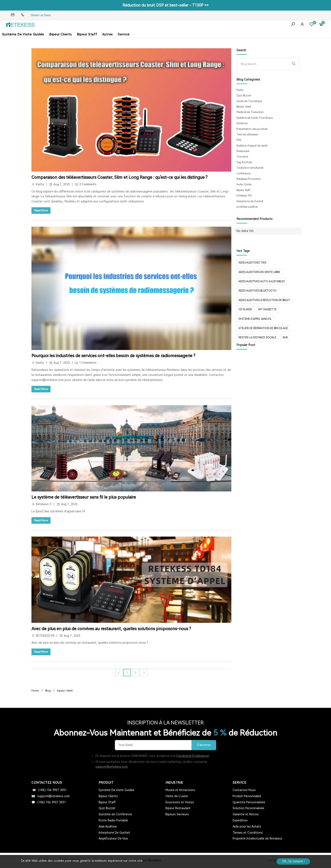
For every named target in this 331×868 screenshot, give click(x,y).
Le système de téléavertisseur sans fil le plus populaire (84, 497)
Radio (240, 90)
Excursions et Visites (180, 802)
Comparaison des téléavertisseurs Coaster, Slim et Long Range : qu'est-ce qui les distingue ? (119, 177)
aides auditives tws (252, 263)
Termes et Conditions (248, 833)
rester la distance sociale (257, 338)
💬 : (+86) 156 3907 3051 (49, 802)
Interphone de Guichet (250, 201)
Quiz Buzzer (244, 96)
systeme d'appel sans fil (255, 319)
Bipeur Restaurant (178, 808)
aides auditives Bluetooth (257, 291)
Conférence (243, 174)
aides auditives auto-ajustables (262, 281)
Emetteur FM (244, 196)
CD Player (245, 310)
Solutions (242, 123)
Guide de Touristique (249, 101)
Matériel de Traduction (250, 112)
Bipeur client (244, 107)
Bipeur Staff (87, 34)
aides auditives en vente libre (259, 272)
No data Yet (245, 231)
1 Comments (88, 363)
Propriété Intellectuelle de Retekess (257, 838)
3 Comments (88, 184)
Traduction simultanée (250, 168)
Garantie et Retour (246, 814)
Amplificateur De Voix (113, 838)
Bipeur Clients (60, 34)
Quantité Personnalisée (249, 802)
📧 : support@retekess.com (51, 796)
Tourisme (242, 157)
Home (35, 691)
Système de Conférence (115, 814)
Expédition (240, 820)
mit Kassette (267, 310)
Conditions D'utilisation (193, 756)
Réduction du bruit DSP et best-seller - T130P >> (165, 5)
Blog (48, 691)
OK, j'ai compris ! (293, 861)
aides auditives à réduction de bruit (264, 300)
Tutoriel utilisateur (247, 135)
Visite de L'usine (177, 796)
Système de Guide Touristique (255, 118)
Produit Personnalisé (247, 796)
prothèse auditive (247, 207)
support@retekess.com (112, 767)
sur (285, 338)
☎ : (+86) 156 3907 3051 (49, 790)
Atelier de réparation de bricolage (263, 328)
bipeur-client (65, 691)
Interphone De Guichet (114, 833)
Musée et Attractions (180, 790)
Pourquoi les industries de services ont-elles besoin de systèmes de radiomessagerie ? (113, 356)
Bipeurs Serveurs (177, 814)
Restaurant (243, 151)
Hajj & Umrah (244, 162)
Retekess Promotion (249, 179)
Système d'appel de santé (252, 146)
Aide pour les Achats (247, 826)
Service (124, 34)
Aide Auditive (108, 826)
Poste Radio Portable (113, 820)
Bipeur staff (243, 190)
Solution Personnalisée (248, 808)
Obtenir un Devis (40, 15)
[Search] (265, 64)
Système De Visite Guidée (23, 34)
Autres (108, 34)
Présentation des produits (252, 129)
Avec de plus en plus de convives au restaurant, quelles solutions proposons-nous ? (111, 629)
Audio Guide (244, 184)
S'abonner (204, 745)
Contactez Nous (244, 790)
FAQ (239, 140)
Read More (41, 211)
